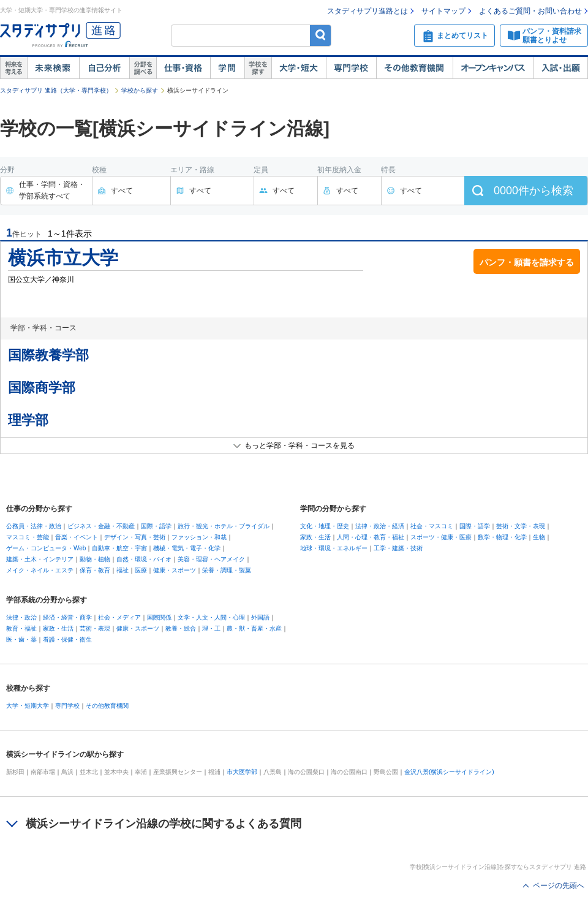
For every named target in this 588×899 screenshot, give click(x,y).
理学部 (28, 420)
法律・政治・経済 (380, 526)
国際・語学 (156, 526)
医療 (141, 570)
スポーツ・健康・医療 (441, 537)
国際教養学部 (48, 355)
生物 (539, 537)
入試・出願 (561, 68)
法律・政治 (21, 617)
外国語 (260, 617)
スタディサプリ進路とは (367, 11)
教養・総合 (181, 628)
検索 (321, 35)
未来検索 (53, 68)
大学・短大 (299, 68)
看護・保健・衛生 (67, 639)
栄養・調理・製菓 (227, 570)
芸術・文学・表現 (521, 526)
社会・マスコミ (432, 526)
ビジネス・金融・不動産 (101, 526)
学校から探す (140, 90)
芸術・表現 (95, 628)
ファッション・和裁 (199, 537)
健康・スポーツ (175, 570)
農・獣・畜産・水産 (254, 628)
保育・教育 (95, 570)
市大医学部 (242, 772)
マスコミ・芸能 (28, 537)
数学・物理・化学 (502, 537)
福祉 (123, 570)
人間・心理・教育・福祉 (371, 537)
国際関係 (159, 617)
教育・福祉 (21, 628)
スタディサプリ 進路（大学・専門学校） (56, 90)
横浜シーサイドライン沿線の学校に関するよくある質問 (164, 824)
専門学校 (351, 68)
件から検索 (533, 191)
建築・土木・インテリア (40, 559)
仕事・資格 (183, 68)
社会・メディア (119, 617)
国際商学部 (42, 388)
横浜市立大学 (63, 258)
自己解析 (104, 68)
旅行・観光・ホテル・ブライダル (224, 526)
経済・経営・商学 (67, 617)
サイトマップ (443, 11)
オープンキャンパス (493, 68)
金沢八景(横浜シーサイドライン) (449, 772)
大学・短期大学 (28, 706)
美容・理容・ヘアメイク (211, 559)
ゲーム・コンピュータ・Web (46, 548)
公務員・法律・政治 (34, 526)
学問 (227, 68)
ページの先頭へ (559, 886)
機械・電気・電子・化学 (187, 548)
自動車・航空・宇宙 (119, 548)
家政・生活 (315, 537)
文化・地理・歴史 (325, 526)
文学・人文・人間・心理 (211, 617)
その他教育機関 (414, 68)
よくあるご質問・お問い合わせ (530, 11)
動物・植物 (95, 559)
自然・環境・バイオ (144, 559)
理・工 (211, 628)
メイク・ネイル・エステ (40, 570)
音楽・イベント (77, 537)
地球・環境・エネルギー (334, 548)
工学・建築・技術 (398, 548)
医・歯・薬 (21, 639)
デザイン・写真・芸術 (135, 537)
